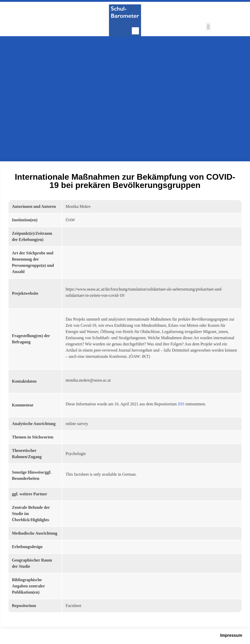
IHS (181, 404)
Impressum (231, 635)
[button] (208, 27)
